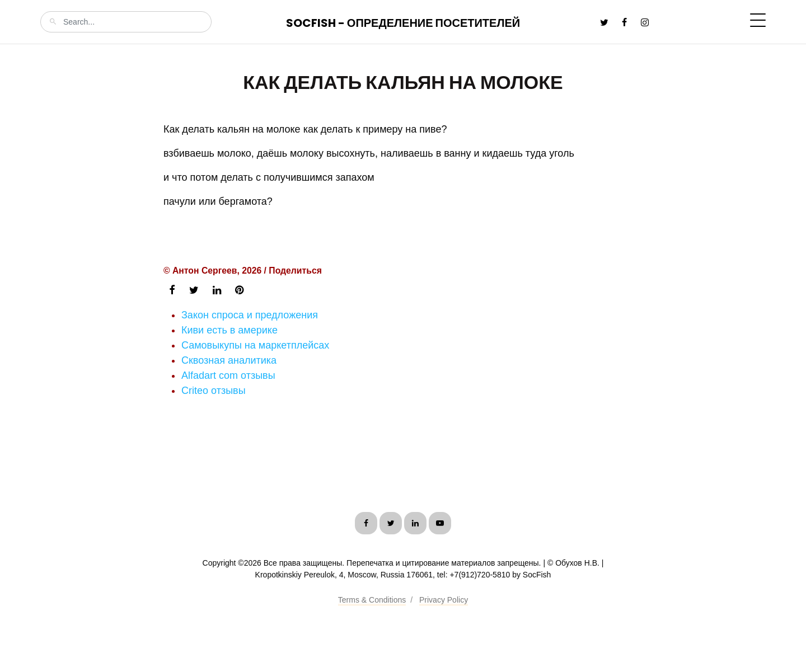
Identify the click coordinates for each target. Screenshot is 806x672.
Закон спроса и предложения (250, 315)
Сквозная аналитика (229, 360)
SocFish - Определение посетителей (403, 23)
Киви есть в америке (229, 330)
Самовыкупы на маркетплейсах (255, 345)
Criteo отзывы (214, 391)
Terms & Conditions (372, 600)
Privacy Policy (444, 600)
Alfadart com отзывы (228, 375)
